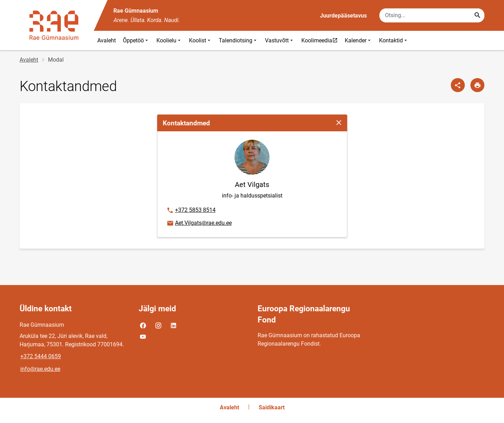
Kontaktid (394, 40)
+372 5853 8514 (191, 210)
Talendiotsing (238, 40)
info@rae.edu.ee (40, 369)
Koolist (200, 40)
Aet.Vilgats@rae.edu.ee (199, 223)
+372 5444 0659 (41, 356)
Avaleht (107, 40)
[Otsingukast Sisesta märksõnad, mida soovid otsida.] (432, 15)
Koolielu (169, 40)
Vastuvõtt (280, 40)
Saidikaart (272, 407)
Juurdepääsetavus (343, 16)
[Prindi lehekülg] (477, 85)
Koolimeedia (321, 40)
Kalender (358, 40)
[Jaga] (458, 85)
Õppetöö (136, 40)
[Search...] (477, 15)
